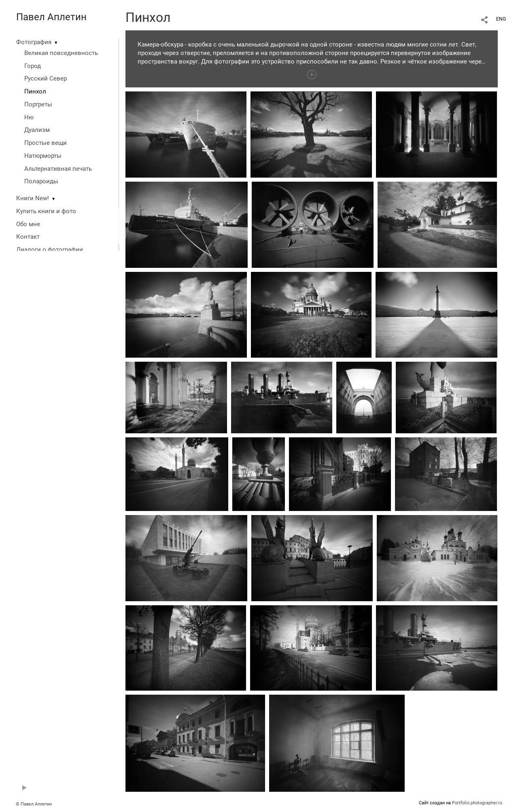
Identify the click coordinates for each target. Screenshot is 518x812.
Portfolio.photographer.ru (477, 803)
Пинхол (35, 91)
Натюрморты (43, 156)
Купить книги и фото (46, 211)
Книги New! (33, 198)
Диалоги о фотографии (50, 250)
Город (33, 66)
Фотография (34, 42)
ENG (501, 19)
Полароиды (41, 181)
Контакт (28, 237)
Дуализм (37, 130)
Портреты (38, 104)
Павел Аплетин (51, 17)
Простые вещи (46, 143)
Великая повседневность (61, 53)
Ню (29, 117)
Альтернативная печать (58, 169)
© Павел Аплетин (34, 804)
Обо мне (28, 224)
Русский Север (46, 78)
